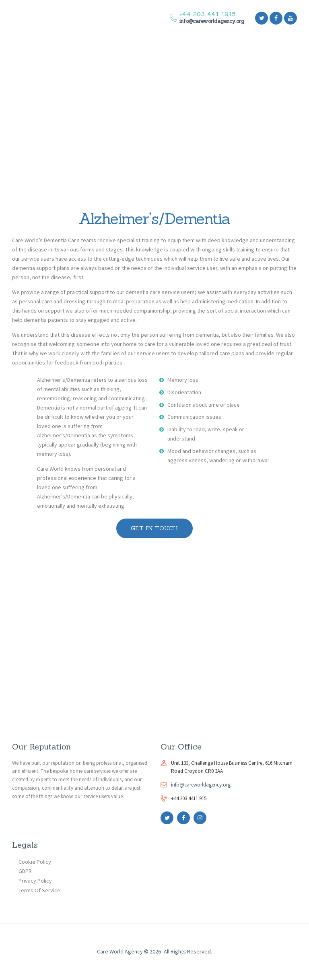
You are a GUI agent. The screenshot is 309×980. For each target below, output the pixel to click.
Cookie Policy (35, 862)
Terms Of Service (39, 890)
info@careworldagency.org (201, 785)
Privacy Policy (35, 881)
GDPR (25, 871)
